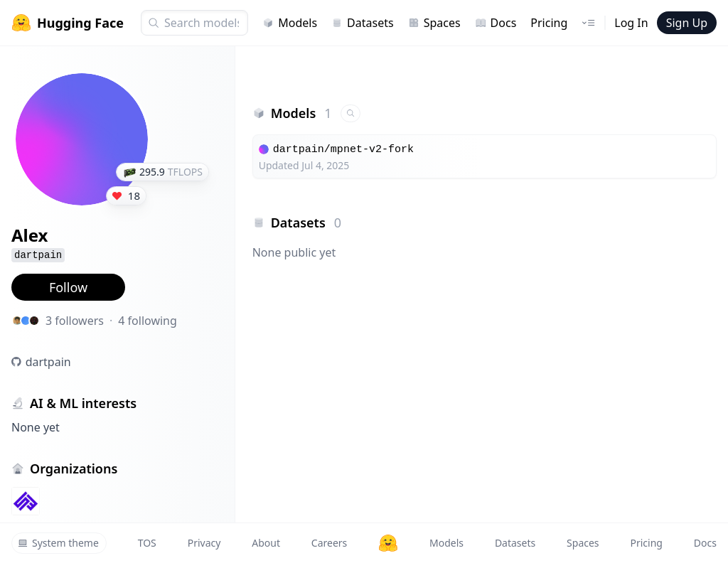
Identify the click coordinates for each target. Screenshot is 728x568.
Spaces (434, 23)
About (266, 543)
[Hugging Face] (388, 543)
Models (290, 23)
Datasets (363, 23)
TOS (147, 543)
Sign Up (687, 23)
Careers (329, 543)
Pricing (549, 23)
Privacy (204, 543)
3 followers (75, 321)
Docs (496, 23)
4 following (148, 321)
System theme (58, 543)
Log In (631, 23)
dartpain (48, 362)
